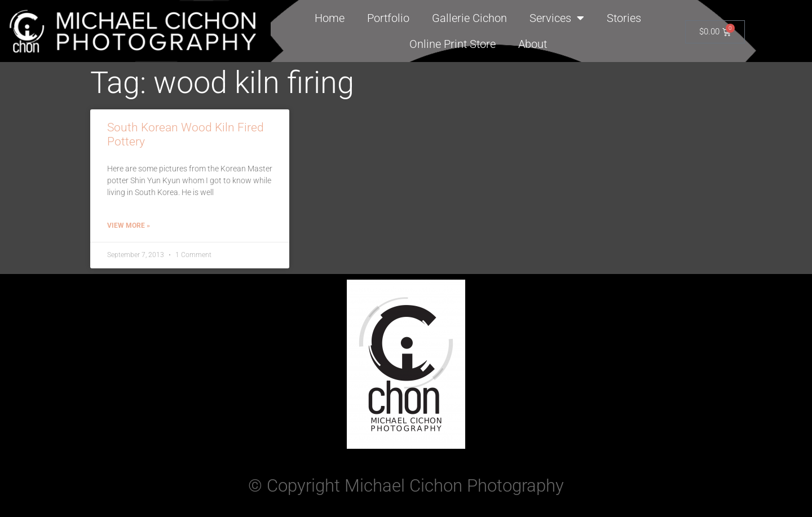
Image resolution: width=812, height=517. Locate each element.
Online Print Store (453, 44)
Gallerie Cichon (469, 18)
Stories (624, 18)
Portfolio (388, 18)
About (533, 44)
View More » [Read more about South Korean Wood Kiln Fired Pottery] (129, 226)
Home (330, 18)
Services (557, 18)
